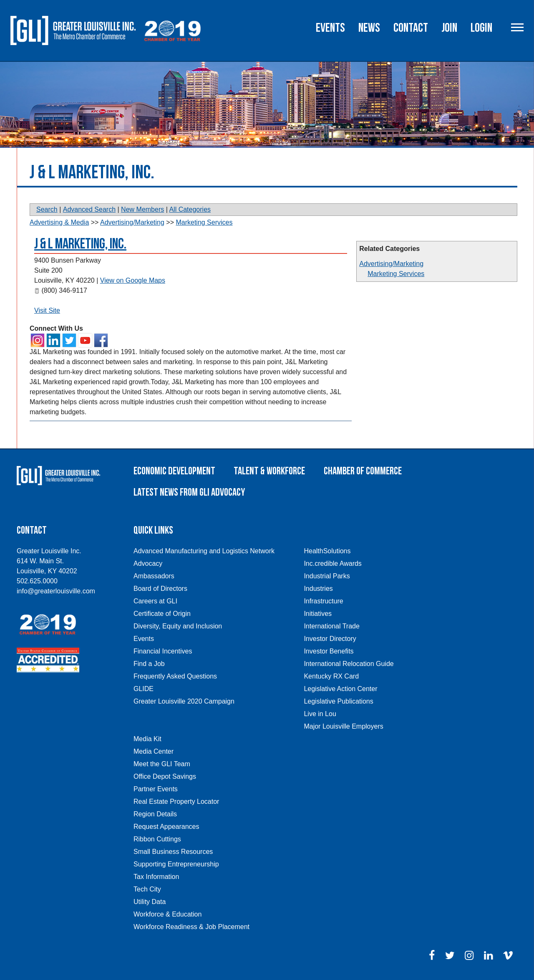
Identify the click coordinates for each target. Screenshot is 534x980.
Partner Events (156, 789)
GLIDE (144, 689)
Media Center (154, 751)
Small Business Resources (173, 852)
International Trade (331, 626)
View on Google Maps (133, 280)
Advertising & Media (59, 222)
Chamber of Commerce (363, 471)
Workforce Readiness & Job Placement (191, 927)
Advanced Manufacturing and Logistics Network (204, 551)
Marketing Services (396, 274)
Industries (318, 589)
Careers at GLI (155, 601)
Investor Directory (330, 639)
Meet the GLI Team (162, 764)
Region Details (155, 814)
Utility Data (150, 902)
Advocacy (148, 563)
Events (330, 28)
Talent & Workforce (269, 471)
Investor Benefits (329, 651)
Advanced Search (89, 209)
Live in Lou (320, 714)
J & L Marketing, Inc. (80, 244)
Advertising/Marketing (391, 264)
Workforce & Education (168, 914)
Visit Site (47, 310)
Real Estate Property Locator (176, 801)
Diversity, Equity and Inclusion (178, 626)
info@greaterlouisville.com (56, 591)
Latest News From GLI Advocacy (189, 493)
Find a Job (149, 664)
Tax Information (156, 877)
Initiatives (318, 614)
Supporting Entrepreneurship (176, 864)
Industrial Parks (327, 576)
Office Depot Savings (165, 776)
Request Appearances (166, 827)
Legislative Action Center (340, 689)
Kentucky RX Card (331, 676)
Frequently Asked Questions (175, 676)
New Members (142, 209)
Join (449, 28)
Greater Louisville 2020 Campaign (184, 701)
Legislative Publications (338, 701)
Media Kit (147, 739)
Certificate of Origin (162, 614)
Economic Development (174, 471)
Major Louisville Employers (343, 726)
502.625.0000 (37, 581)
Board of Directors (160, 589)
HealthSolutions (327, 551)
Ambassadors (154, 576)
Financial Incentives (163, 651)
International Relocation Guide (349, 664)
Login (481, 28)
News (369, 28)
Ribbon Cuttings (157, 839)
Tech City (147, 889)
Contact (411, 28)
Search (47, 209)
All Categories (190, 209)
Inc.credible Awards (332, 563)
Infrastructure (323, 601)
